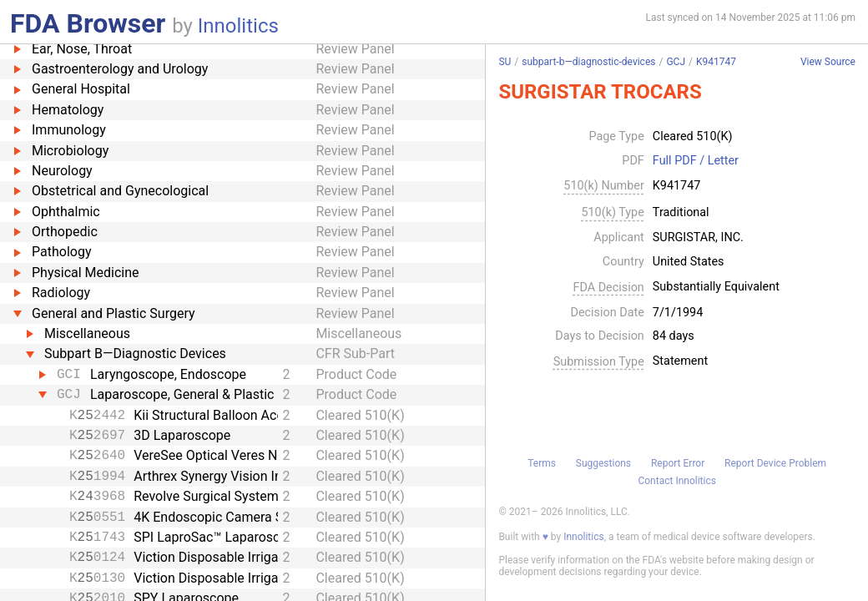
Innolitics (238, 26)
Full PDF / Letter (696, 161)
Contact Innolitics (676, 481)
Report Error (678, 463)
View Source (828, 62)
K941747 (716, 62)
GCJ (676, 62)
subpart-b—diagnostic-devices (588, 62)
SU (505, 62)
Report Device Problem (775, 463)
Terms (542, 463)
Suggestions (603, 463)
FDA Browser (88, 23)
